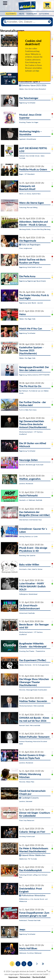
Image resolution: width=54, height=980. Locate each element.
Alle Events (11, 14)
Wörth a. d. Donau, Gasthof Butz (30, 194)
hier (38, 71)
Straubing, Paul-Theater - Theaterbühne (32, 651)
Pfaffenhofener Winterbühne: (32, 895)
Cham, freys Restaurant (27, 820)
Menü (5, 3)
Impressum (13, 977)
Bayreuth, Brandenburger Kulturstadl (31, 465)
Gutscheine (44, 14)
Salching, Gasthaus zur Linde (28, 536)
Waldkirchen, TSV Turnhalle (28, 859)
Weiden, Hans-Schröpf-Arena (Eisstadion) (33, 89)
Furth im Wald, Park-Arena (28, 410)
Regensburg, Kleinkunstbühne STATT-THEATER (34, 375)
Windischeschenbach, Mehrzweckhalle (31, 706)
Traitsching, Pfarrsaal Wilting (28, 207)
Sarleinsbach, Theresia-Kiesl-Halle (30, 920)
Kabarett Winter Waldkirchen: (32, 855)
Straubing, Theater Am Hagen (29, 122)
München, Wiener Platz (27, 782)
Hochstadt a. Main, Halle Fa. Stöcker (31, 569)
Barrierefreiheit (39, 977)
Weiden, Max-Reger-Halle (27, 319)
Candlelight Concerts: (29, 798)
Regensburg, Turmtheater (27, 103)
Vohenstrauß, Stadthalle (27, 613)
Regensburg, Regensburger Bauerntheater (33, 281)
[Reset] (49, 22)
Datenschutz (25, 977)
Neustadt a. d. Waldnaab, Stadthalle (31, 500)
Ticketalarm (32, 14)
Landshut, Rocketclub (26, 483)
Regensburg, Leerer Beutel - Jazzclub (31, 303)
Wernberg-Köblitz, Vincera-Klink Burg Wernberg (35, 229)
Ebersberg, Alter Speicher (27, 555)
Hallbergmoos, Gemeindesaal (28, 594)
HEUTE (22, 14)
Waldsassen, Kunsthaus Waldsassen (30, 953)
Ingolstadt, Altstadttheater (28, 139)
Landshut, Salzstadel (26, 801)
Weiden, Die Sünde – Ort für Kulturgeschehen (34, 665)
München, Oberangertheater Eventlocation (33, 690)
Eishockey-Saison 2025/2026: (33, 85)
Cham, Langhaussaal (26, 248)
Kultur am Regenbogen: (30, 245)
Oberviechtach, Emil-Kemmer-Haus (30, 520)
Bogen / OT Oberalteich (27, 174)
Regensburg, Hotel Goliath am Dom (31, 267)
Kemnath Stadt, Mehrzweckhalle (30, 725)
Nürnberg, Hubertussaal (27, 836)
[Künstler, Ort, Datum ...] (27, 22)
